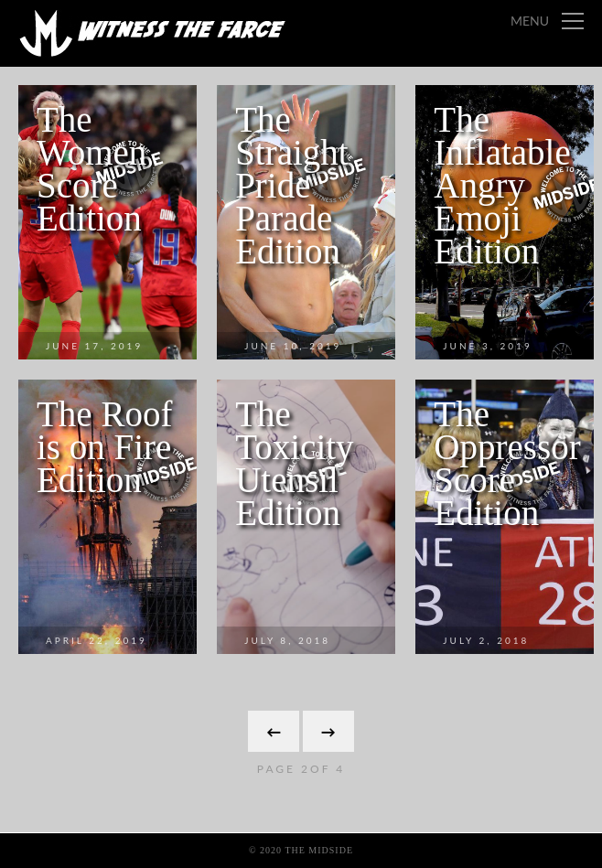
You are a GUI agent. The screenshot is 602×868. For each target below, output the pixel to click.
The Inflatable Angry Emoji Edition (502, 185)
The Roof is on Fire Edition (104, 447)
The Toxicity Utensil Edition (294, 463)
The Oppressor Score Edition (507, 463)
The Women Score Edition (91, 169)
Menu (530, 21)
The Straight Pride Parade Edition (292, 185)
